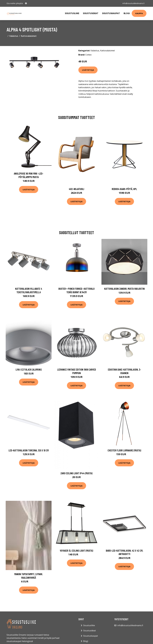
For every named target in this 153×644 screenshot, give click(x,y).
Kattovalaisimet (29, 36)
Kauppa (139, 13)
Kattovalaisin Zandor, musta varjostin (124, 289)
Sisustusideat (91, 13)
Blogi (127, 13)
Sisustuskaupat (111, 13)
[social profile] (26, 3)
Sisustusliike (72, 13)
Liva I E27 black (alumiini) (29, 369)
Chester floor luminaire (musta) (124, 450)
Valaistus (14, 36)
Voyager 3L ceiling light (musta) (76, 551)
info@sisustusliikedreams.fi (133, 3)
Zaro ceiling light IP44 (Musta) (76, 473)
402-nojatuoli (76, 189)
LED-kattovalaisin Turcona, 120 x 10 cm (29, 450)
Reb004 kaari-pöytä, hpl (124, 189)
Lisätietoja (88, 70)
